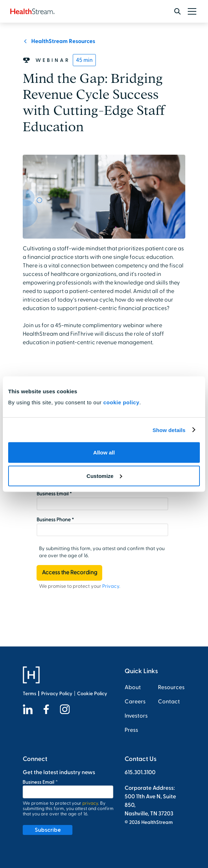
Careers (135, 702)
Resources (171, 687)
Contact (169, 702)
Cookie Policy (92, 694)
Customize (104, 476)
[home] (32, 11)
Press (131, 730)
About (133, 687)
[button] (191, 11)
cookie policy (121, 402)
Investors (136, 716)
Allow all (104, 452)
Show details (169, 430)
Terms (29, 694)
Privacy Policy (57, 694)
